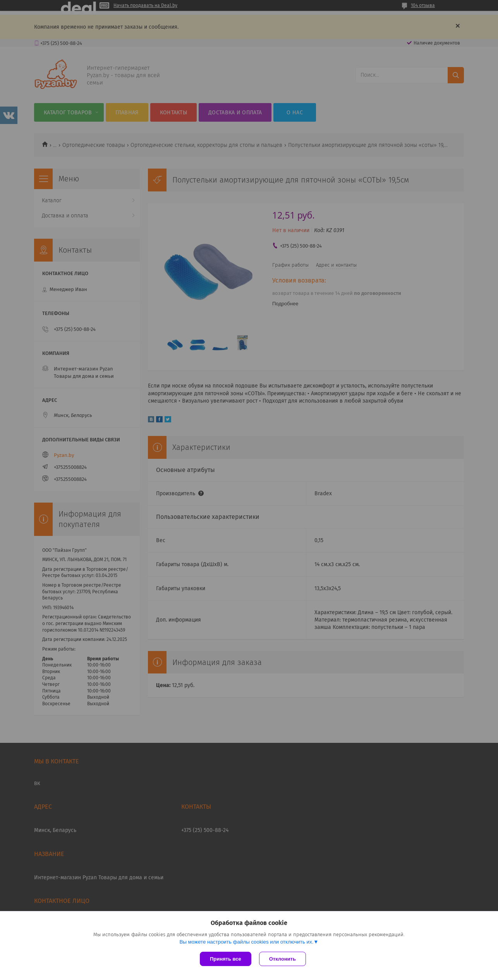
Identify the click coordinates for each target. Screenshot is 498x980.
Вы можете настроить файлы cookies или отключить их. (246, 942)
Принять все (226, 959)
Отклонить (282, 959)
